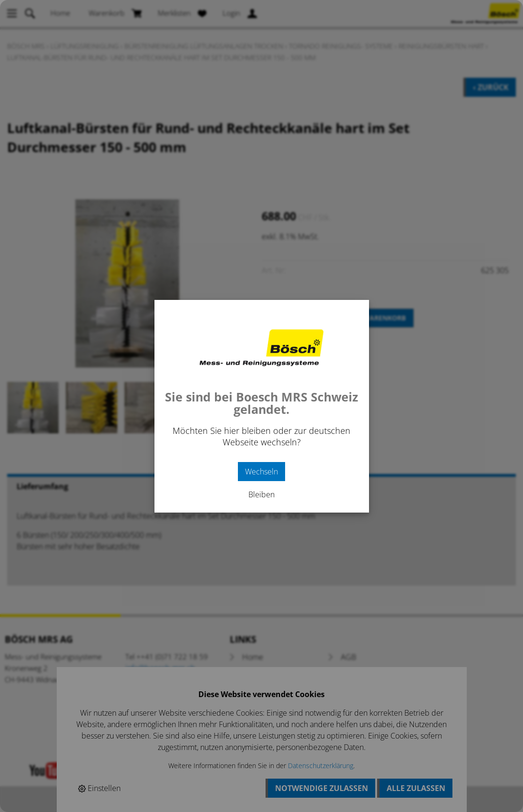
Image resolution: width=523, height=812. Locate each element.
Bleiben (261, 494)
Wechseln (261, 472)
